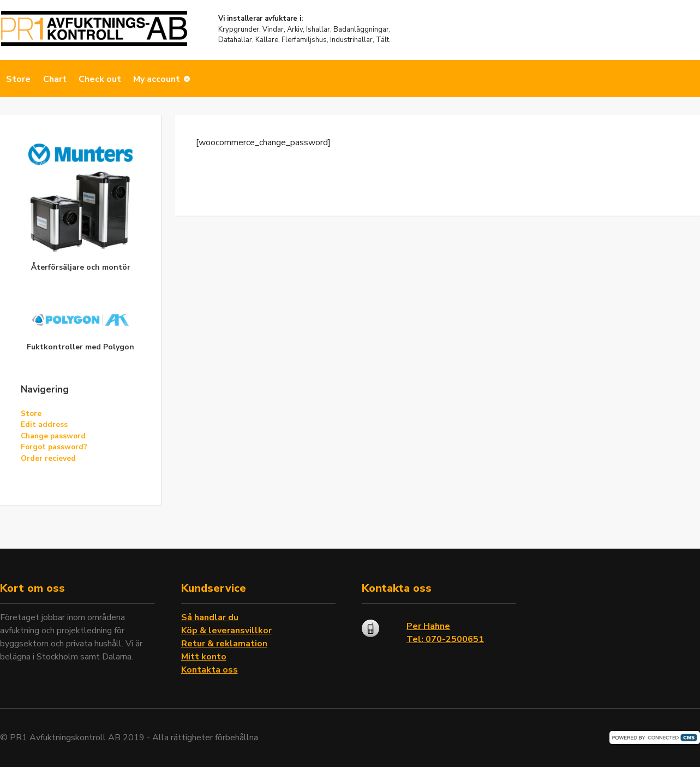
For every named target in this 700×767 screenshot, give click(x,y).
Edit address (44, 424)
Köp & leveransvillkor (226, 631)
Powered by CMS (655, 738)
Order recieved (48, 458)
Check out (100, 79)
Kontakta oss (210, 670)
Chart (55, 79)
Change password (53, 436)
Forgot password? (54, 447)
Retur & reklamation (224, 644)
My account (157, 79)
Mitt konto (204, 657)
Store (18, 79)
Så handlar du (210, 617)
